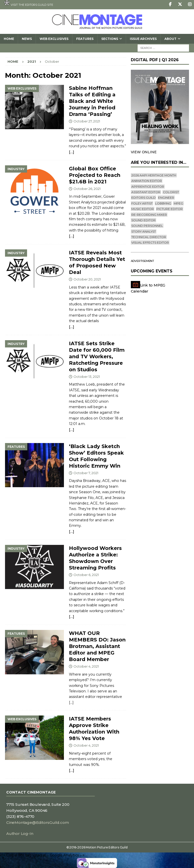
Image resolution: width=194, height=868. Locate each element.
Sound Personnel (147, 226)
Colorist (171, 192)
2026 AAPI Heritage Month (154, 175)
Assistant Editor (146, 192)
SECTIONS (110, 39)
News (27, 39)
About (170, 39)
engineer (166, 198)
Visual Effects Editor (150, 242)
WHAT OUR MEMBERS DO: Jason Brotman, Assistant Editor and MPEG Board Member (97, 646)
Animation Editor (147, 181)
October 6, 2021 (86, 575)
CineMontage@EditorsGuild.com (37, 822)
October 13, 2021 (87, 377)
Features (85, 39)
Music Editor (143, 209)
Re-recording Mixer (149, 215)
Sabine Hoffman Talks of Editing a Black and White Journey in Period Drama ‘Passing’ (92, 101)
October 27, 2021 (87, 121)
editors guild (143, 198)
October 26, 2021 (87, 189)
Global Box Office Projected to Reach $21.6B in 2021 (95, 175)
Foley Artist (142, 203)
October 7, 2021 (86, 473)
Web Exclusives (54, 39)
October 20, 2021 (87, 279)
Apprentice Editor (148, 187)
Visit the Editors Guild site (28, 3)
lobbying (163, 203)
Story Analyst (144, 231)
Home (9, 39)
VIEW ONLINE (144, 152)
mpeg (178, 203)
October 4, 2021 (86, 666)
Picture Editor (170, 209)
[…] (71, 152)
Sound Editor (143, 220)
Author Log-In (20, 834)
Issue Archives (143, 39)
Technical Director (149, 237)
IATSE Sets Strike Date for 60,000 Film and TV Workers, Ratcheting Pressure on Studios (97, 356)
